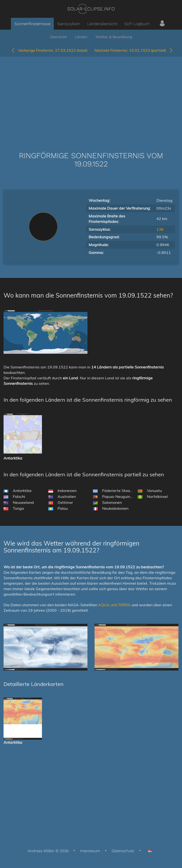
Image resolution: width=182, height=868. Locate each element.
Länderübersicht (102, 24)
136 (160, 229)
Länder (81, 37)
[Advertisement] (91, 97)
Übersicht (58, 37)
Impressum (90, 851)
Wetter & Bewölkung (114, 37)
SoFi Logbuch (137, 24)
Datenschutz (123, 851)
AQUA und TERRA (114, 605)
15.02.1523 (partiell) (134, 50)
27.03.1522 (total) (49, 50)
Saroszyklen (69, 24)
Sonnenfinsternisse (32, 24)
